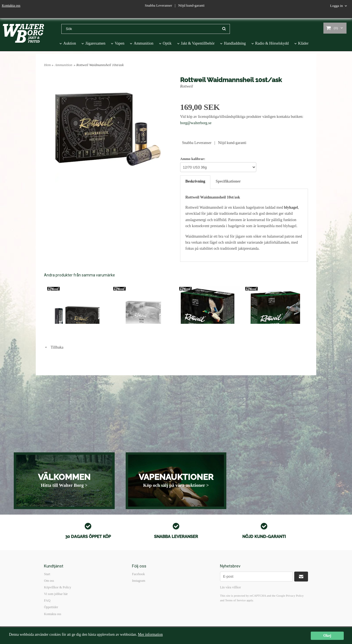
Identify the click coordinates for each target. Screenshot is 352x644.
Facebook (138, 574)
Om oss (49, 581)
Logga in (336, 6)
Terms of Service (235, 600)
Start (47, 574)
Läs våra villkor (230, 587)
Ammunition (144, 43)
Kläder (303, 43)
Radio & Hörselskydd (272, 43)
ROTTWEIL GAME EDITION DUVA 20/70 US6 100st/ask (272, 357)
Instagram (139, 581)
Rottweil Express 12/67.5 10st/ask (136, 355)
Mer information (150, 635)
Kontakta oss (11, 5)
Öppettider (51, 607)
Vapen (119, 43)
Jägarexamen (95, 43)
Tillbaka (54, 410)
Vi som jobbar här (56, 594)
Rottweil (187, 86)
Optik (167, 43)
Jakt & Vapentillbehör (198, 43)
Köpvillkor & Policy (58, 587)
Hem (47, 65)
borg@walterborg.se (196, 123)
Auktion (70, 43)
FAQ (47, 600)
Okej (327, 636)
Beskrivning (195, 181)
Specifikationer (228, 181)
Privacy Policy (295, 596)
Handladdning (235, 43)
